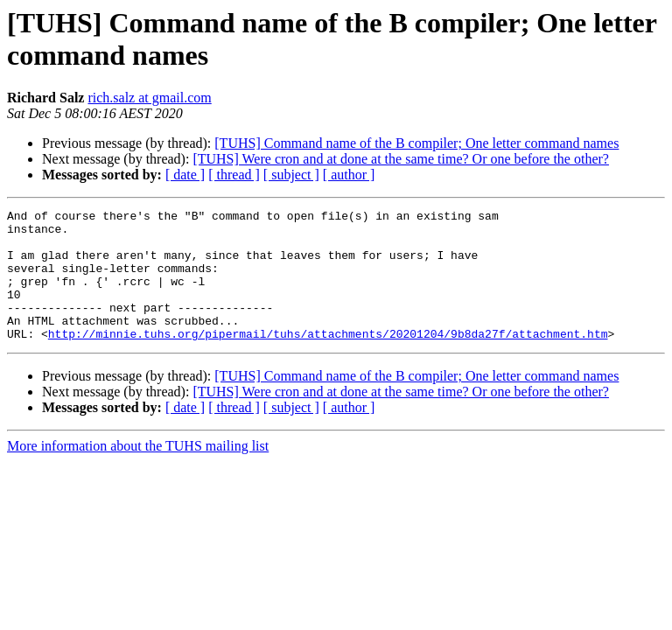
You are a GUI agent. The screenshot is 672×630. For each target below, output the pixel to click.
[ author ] (349, 175)
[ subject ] (291, 175)
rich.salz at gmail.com (149, 98)
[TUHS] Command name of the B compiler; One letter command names (416, 143)
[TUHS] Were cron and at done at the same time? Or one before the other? (401, 159)
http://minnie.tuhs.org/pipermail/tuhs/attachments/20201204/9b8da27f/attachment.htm (328, 360)
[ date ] (185, 175)
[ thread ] (234, 175)
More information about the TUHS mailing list (138, 472)
